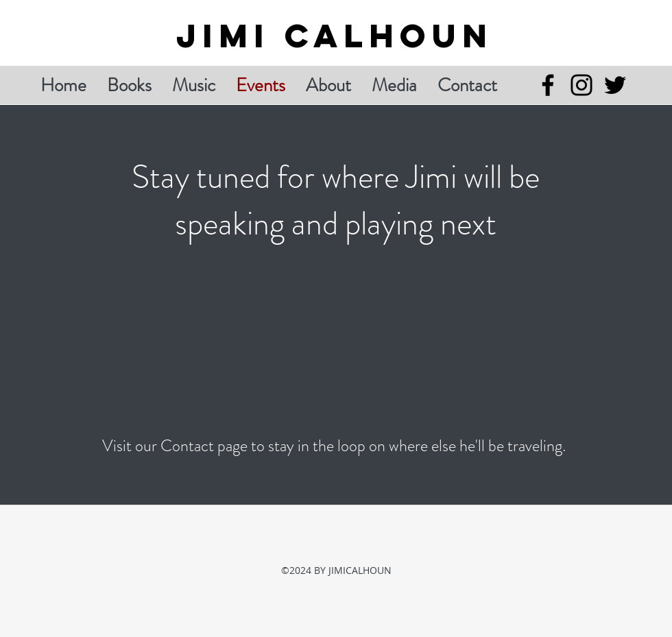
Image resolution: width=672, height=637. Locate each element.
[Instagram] (581, 85)
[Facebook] (548, 85)
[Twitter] (615, 85)
